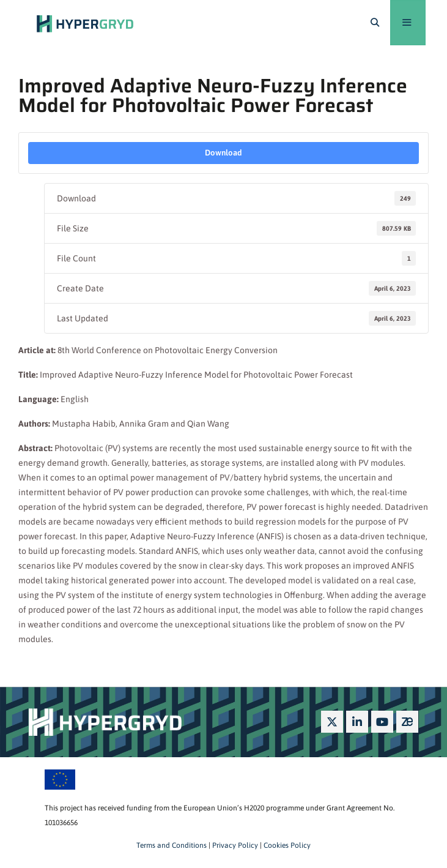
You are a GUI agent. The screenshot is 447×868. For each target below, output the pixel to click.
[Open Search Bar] (375, 23)
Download (223, 153)
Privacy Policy (234, 845)
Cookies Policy (286, 845)
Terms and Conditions (172, 845)
